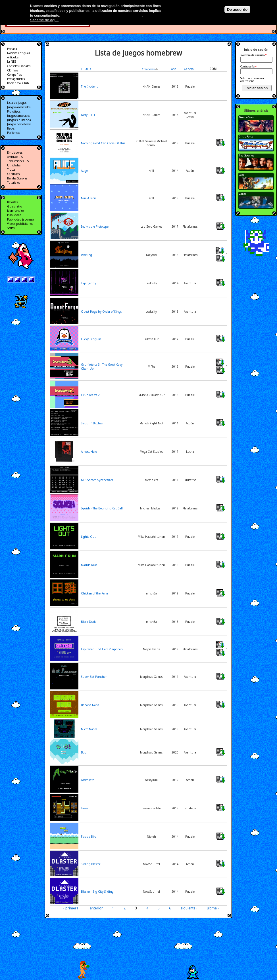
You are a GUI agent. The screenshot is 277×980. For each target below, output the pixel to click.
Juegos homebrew (19, 124)
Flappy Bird (89, 837)
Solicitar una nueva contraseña (252, 80)
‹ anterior (95, 908)
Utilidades (14, 165)
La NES (12, 62)
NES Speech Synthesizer (97, 480)
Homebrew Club (18, 83)
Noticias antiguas (18, 53)
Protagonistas (16, 79)
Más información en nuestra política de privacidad (102, 16)
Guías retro (14, 206)
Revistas (12, 202)
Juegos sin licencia (19, 120)
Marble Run (89, 565)
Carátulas (13, 174)
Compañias (14, 75)
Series (11, 228)
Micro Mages (89, 729)
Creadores (150, 69)
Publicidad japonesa (20, 219)
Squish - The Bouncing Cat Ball (102, 508)
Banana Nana (90, 705)
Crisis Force (246, 136)
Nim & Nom (89, 198)
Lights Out (88, 537)
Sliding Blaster (91, 864)
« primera (70, 908)
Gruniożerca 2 (90, 395)
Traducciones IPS (18, 161)
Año (174, 69)
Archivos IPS (15, 157)
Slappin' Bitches (92, 423)
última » (213, 908)
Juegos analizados (19, 107)
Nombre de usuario (253, 55)
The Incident (89, 86)
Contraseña (248, 67)
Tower (85, 808)
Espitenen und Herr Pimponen (102, 649)
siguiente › (189, 908)
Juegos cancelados (19, 116)
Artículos (13, 57)
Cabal (242, 175)
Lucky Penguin (91, 339)
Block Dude (89, 622)
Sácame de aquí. (44, 20)
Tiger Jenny (88, 283)
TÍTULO (86, 69)
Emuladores (15, 153)
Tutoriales (13, 183)
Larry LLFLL (88, 115)
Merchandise (15, 211)
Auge (84, 171)
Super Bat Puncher (94, 677)
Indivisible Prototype (95, 227)
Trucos (11, 170)
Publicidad (14, 215)
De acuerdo (237, 9)
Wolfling (87, 255)
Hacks (11, 128)
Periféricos (14, 133)
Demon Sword (247, 117)
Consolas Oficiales (19, 66)
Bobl (84, 752)
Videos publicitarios (20, 224)
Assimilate (88, 780)
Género (189, 69)
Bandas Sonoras (17, 178)
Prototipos (14, 111)
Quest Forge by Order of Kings (101, 312)
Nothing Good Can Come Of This (103, 143)
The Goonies (247, 155)
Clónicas (13, 70)
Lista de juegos (17, 103)
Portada (12, 49)
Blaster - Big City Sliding (97, 892)
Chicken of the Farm (94, 593)
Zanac (243, 194)
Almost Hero (89, 452)
